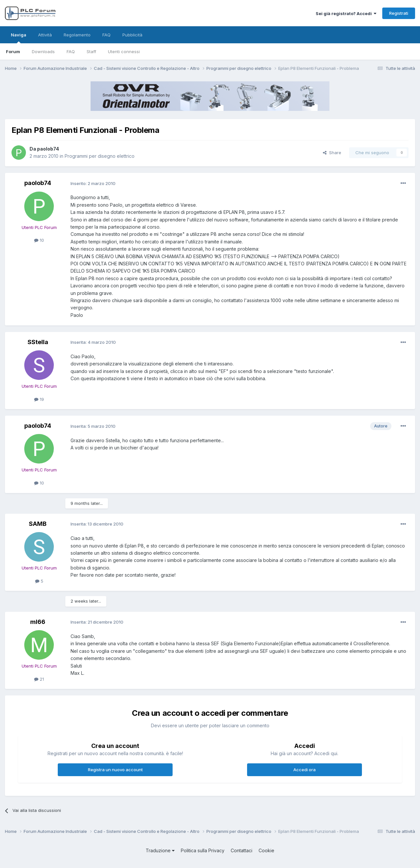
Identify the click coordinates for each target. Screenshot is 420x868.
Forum (13, 52)
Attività (45, 35)
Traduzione (160, 850)
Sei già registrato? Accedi (346, 13)
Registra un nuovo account (115, 770)
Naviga (19, 38)
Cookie (266, 850)
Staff (91, 52)
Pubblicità (132, 35)
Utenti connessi (124, 52)
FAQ (71, 52)
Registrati (399, 13)
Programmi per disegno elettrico (100, 156)
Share (332, 153)
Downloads (43, 52)
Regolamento (77, 35)
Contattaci (241, 850)
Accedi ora (304, 770)
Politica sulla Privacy (203, 850)
